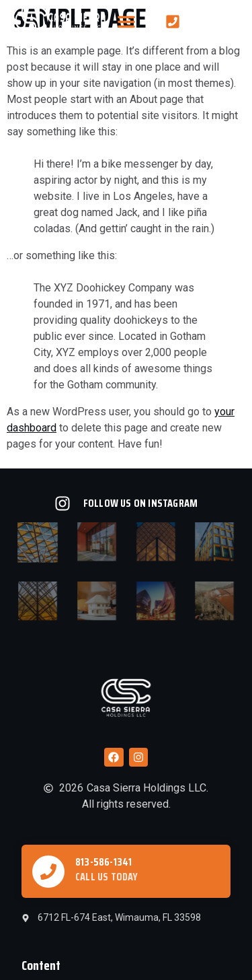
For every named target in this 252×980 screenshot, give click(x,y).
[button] (126, 22)
